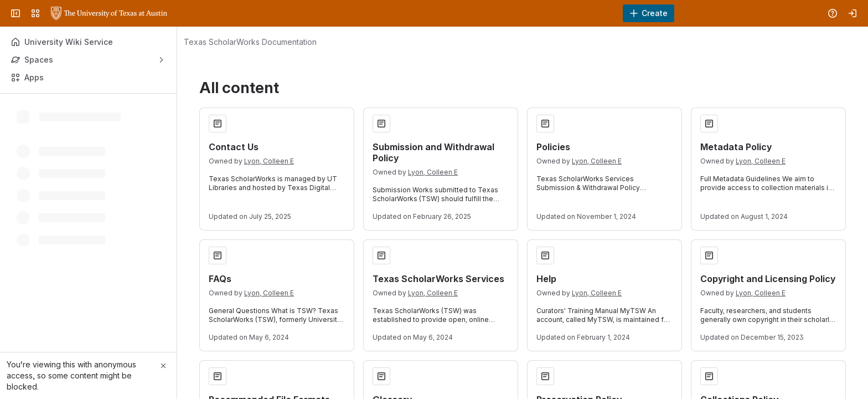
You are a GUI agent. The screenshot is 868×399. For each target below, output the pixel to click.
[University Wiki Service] (109, 13)
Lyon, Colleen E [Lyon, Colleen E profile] (269, 161)
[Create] (649, 13)
